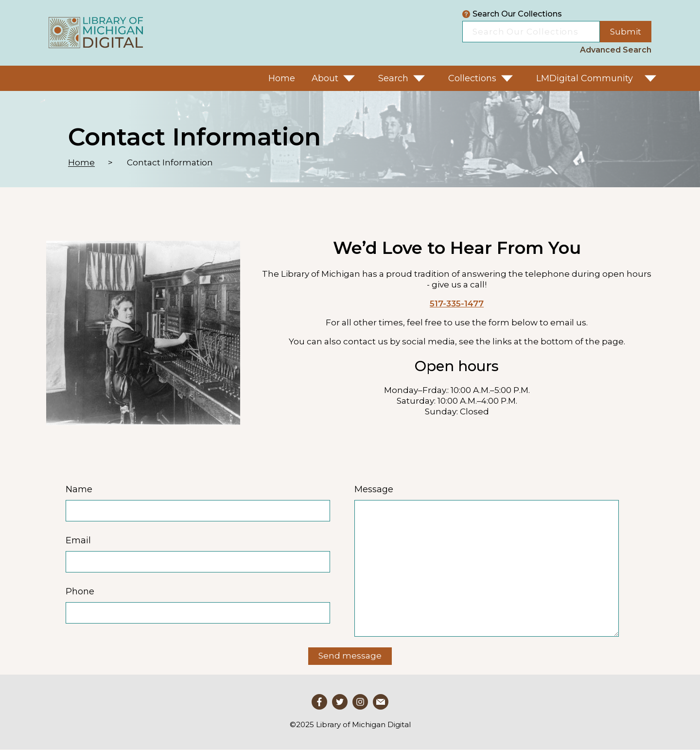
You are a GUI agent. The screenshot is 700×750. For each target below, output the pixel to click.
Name (79, 489)
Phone (80, 591)
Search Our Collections (512, 14)
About (325, 78)
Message (374, 489)
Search (393, 78)
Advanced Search (616, 50)
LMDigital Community (585, 78)
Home (282, 78)
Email (78, 540)
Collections (472, 78)
